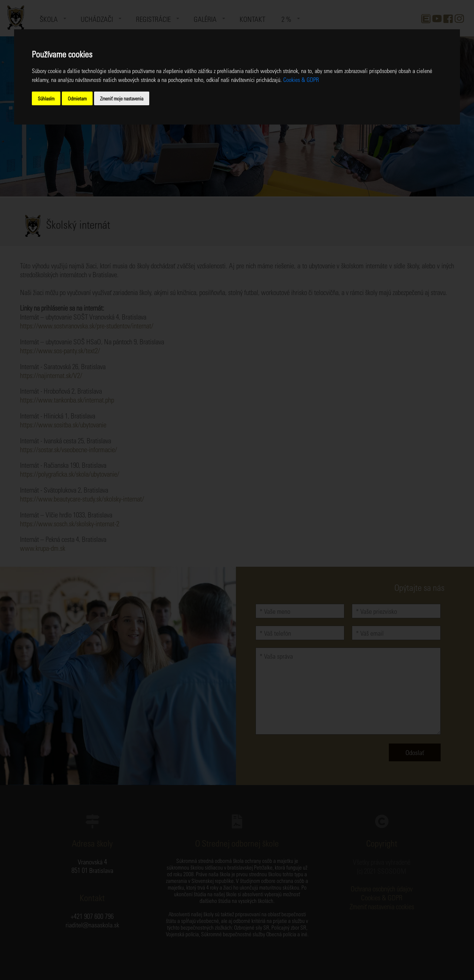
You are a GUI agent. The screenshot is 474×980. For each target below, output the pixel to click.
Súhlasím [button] (46, 98)
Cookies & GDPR (301, 80)
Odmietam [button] (77, 98)
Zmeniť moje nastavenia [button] (122, 98)
